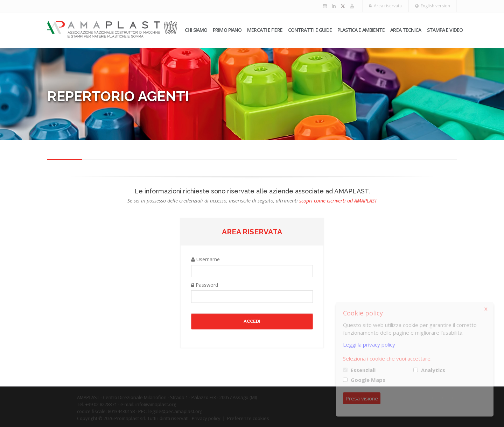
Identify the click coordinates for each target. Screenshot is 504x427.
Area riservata (385, 6)
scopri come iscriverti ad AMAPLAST (338, 201)
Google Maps (368, 380)
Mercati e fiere (265, 30)
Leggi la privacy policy (369, 344)
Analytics (433, 370)
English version (433, 6)
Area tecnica (406, 30)
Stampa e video (445, 30)
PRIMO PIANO (227, 30)
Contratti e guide (310, 30)
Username (205, 259)
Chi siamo (196, 30)
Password (205, 285)
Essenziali (363, 370)
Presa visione (362, 398)
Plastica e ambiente (361, 30)
